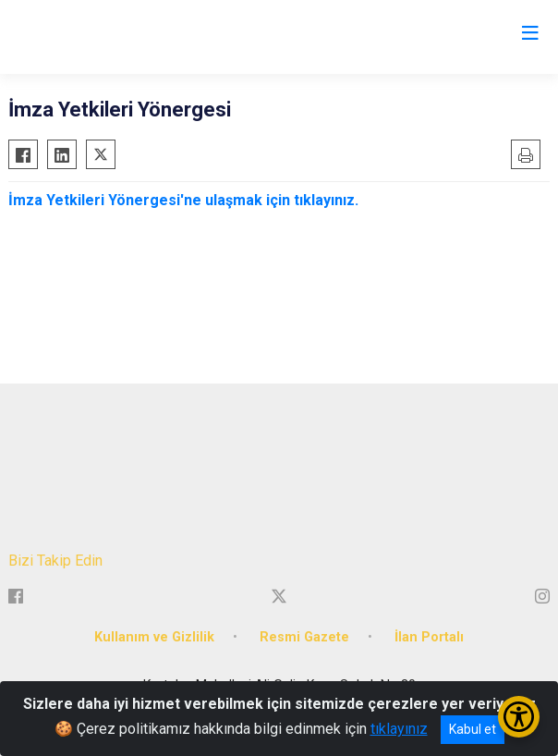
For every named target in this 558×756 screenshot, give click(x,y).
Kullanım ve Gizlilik (154, 637)
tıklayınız (399, 729)
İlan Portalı (429, 637)
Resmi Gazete (304, 637)
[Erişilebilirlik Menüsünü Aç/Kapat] (519, 717)
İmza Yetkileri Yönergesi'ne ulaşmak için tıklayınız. (183, 200)
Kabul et (473, 729)
